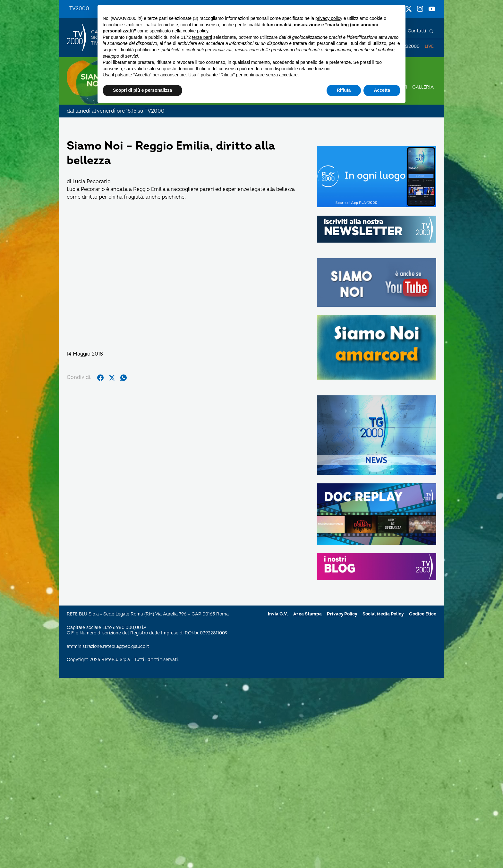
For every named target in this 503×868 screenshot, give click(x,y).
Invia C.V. (278, 614)
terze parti (202, 37)
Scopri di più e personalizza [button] (142, 90)
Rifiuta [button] (344, 90)
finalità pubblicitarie (140, 50)
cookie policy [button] (196, 31)
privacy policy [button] (329, 18)
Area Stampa (307, 614)
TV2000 (79, 9)
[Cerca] (431, 31)
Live (429, 46)
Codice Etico (423, 614)
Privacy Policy (342, 614)
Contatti (417, 31)
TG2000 (411, 46)
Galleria (423, 87)
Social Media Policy (383, 614)
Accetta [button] (382, 90)
